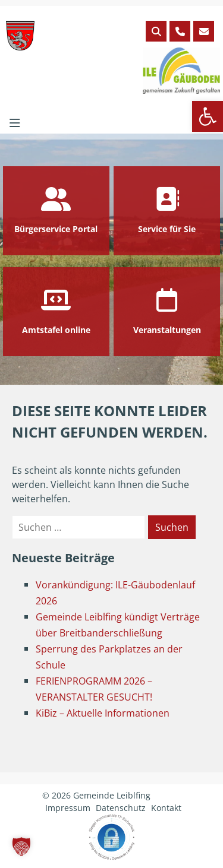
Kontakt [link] (166, 808)
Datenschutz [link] (121, 808)
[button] (21, 847)
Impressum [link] (68, 808)
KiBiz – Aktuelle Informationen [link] (103, 713)
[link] (208, 116)
